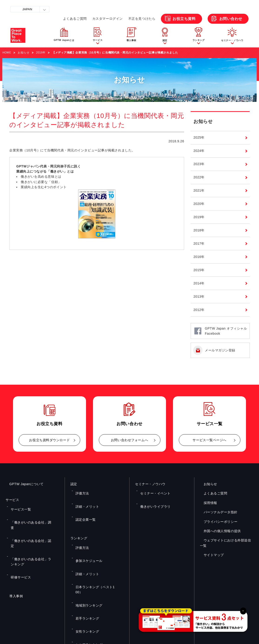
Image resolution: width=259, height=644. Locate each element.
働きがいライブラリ (152, 497)
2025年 (199, 137)
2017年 (199, 244)
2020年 (199, 204)
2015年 (199, 270)
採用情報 (207, 503)
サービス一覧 (18, 506)
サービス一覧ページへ (209, 440)
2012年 (199, 310)
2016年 (199, 257)
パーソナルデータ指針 (217, 512)
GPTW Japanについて (23, 484)
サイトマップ (210, 555)
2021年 (199, 190)
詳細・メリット (85, 497)
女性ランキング (85, 566)
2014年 (199, 283)
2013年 (199, 297)
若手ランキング (85, 559)
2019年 (199, 217)
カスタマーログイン (108, 19)
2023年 (199, 164)
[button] (98, 35)
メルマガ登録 (193, 593)
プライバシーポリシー (217, 522)
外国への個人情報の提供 (219, 531)
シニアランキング (86, 573)
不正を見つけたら (142, 19)
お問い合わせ (231, 19)
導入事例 (12, 549)
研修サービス (18, 533)
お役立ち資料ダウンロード (49, 440)
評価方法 (80, 490)
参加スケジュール (86, 532)
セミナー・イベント (152, 490)
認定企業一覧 (83, 504)
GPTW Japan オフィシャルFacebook (226, 331)
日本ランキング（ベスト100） (95, 546)
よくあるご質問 (75, 19)
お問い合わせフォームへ (129, 440)
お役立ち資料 (184, 19)
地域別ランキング (86, 553)
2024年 (199, 151)
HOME (7, 53)
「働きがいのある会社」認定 (29, 520)
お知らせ (23, 53)
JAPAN (27, 9)
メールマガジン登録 (220, 350)
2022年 (199, 177)
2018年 (41, 53)
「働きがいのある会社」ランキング (33, 526)
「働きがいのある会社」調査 (29, 513)
